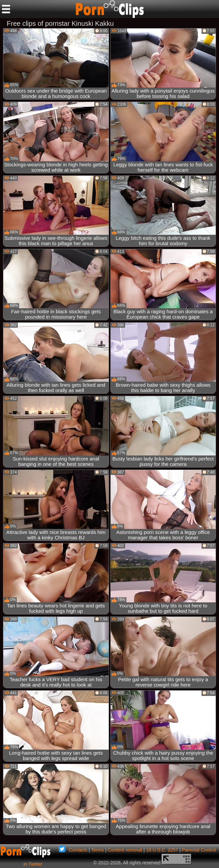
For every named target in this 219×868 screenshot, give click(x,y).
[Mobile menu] (6, 9)
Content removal (125, 850)
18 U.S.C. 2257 (162, 850)
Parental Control (199, 850)
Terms (98, 850)
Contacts (78, 850)
